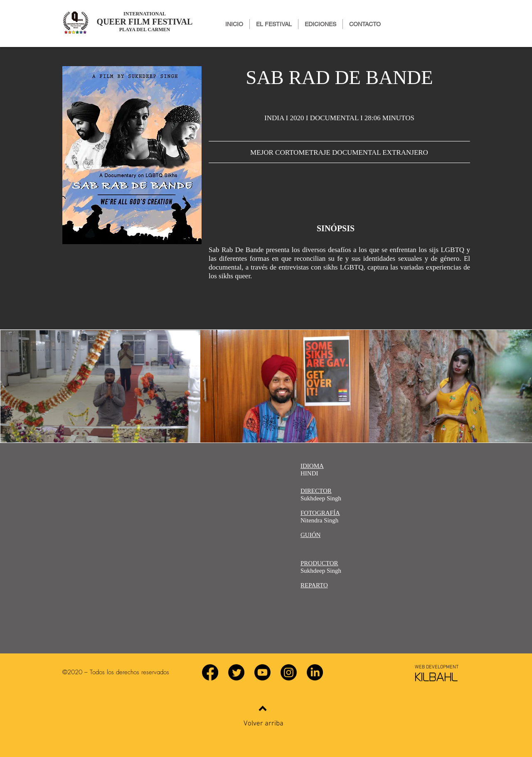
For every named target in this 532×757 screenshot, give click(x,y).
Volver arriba (264, 724)
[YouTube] (262, 672)
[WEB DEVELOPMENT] (436, 667)
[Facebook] (210, 672)
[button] (320, 24)
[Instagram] (289, 672)
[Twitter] (236, 672)
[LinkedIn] (315, 672)
